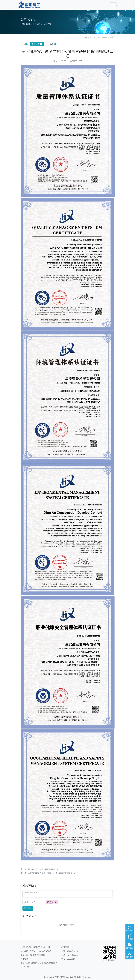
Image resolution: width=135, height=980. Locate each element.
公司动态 (111, 37)
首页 (95, 37)
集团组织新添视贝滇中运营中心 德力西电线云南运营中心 (52, 873)
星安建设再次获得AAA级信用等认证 (43, 869)
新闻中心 (102, 37)
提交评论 (28, 908)
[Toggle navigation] (113, 5)
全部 (25, 44)
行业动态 (51, 44)
